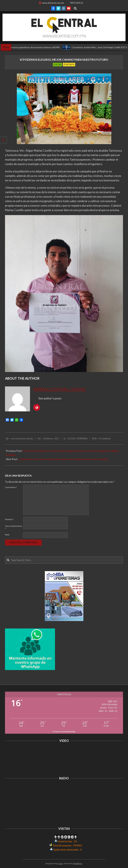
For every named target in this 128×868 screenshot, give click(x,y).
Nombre (9, 519)
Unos (60, 864)
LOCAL (57, 64)
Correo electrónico (14, 527)
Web (7, 535)
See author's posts (50, 398)
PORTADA (69, 64)
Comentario (11, 487)
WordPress (78, 864)
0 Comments (105, 438)
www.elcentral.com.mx (59, 389)
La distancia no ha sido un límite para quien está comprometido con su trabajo (63, 459)
